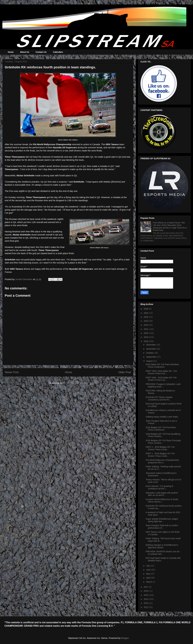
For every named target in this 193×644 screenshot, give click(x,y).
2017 (146, 587)
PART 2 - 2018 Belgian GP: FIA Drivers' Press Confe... (160, 448)
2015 (146, 595)
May (148, 574)
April (148, 578)
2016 (146, 591)
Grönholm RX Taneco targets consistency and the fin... (159, 398)
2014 (146, 599)
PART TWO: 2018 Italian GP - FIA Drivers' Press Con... (161, 372)
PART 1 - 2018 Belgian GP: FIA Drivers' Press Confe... (160, 455)
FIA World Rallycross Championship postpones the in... (162, 461)
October (150, 353)
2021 (146, 329)
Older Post (125, 372)
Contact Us (41, 52)
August (150, 361)
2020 (146, 333)
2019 (146, 337)
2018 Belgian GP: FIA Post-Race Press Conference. (161, 429)
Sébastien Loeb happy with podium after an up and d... (162, 494)
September (151, 357)
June (149, 570)
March (149, 582)
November (151, 349)
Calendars (58, 52)
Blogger (125, 638)
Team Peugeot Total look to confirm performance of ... (162, 527)
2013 (146, 603)
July (148, 566)
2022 (146, 325)
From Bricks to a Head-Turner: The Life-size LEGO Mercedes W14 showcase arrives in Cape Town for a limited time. (170, 226)
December (151, 345)
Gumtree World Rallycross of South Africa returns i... (162, 501)
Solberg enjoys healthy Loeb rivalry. (162, 417)
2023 (146, 321)
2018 (146, 341)
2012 (146, 607)
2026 (146, 309)
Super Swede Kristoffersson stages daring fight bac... (162, 520)
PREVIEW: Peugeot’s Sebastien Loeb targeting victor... (163, 385)
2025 (146, 313)
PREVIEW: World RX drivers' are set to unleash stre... (163, 553)
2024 (146, 317)
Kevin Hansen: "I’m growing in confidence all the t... (159, 487)
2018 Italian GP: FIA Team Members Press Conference (162, 366)
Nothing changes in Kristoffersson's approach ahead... (162, 546)
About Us (25, 52)
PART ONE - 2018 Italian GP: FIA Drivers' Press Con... (161, 379)
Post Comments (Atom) (75, 383)
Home (11, 52)
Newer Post (12, 372)
